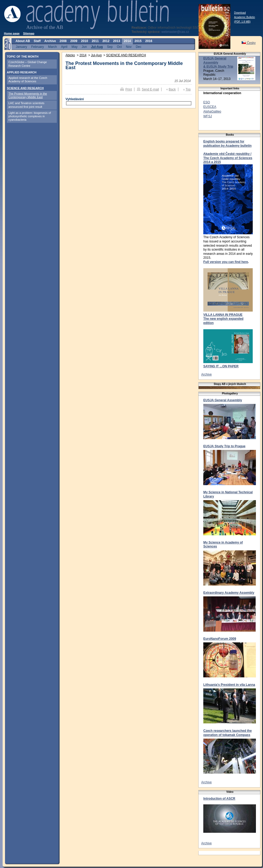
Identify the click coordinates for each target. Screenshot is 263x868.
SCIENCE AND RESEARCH (25, 88)
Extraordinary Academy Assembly (229, 593)
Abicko (70, 55)
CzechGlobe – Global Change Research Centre (28, 64)
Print (129, 89)
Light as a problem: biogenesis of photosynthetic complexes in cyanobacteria (30, 116)
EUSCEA (210, 107)
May (75, 47)
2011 (95, 41)
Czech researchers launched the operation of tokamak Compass (227, 733)
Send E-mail (150, 89)
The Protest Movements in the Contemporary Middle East (28, 95)
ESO (207, 102)
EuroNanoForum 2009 (220, 639)
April (64, 47)
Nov (129, 47)
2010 (85, 41)
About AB (23, 41)
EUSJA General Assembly (223, 400)
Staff (37, 41)
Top (188, 89)
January (21, 47)
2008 (63, 41)
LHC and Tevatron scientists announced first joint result (26, 105)
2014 (127, 41)
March (52, 47)
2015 (138, 41)
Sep (110, 47)
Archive (50, 41)
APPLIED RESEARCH (22, 72)
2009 (74, 41)
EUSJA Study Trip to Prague (224, 446)
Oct (119, 47)
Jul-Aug (97, 47)
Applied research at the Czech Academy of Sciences (28, 80)
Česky (249, 43)
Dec (138, 47)
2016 (149, 41)
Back (172, 89)
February (38, 47)
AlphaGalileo (212, 111)
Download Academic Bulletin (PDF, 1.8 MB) (244, 17)
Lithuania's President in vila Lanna (229, 685)
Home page (12, 33)
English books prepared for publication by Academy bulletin (227, 144)
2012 (106, 41)
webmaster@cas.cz (175, 32)
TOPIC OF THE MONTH (23, 57)
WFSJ (208, 116)
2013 (117, 41)
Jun (84, 47)
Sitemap (29, 33)
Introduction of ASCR (219, 799)
